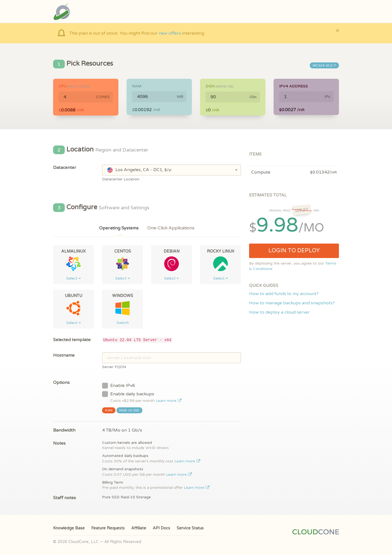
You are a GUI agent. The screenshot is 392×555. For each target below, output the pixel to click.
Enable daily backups (142, 397)
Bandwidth (64, 430)
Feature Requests (108, 528)
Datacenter (65, 168)
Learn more (169, 401)
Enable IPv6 (119, 385)
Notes (59, 443)
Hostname (64, 355)
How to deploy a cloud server (279, 312)
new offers (170, 33)
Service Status (190, 528)
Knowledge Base (69, 528)
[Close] (337, 30)
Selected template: (72, 340)
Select (73, 278)
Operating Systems (119, 228)
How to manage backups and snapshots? (292, 303)
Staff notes (65, 498)
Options (61, 383)
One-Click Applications (171, 228)
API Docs (161, 528)
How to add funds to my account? (284, 294)
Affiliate (139, 528)
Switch (123, 323)
